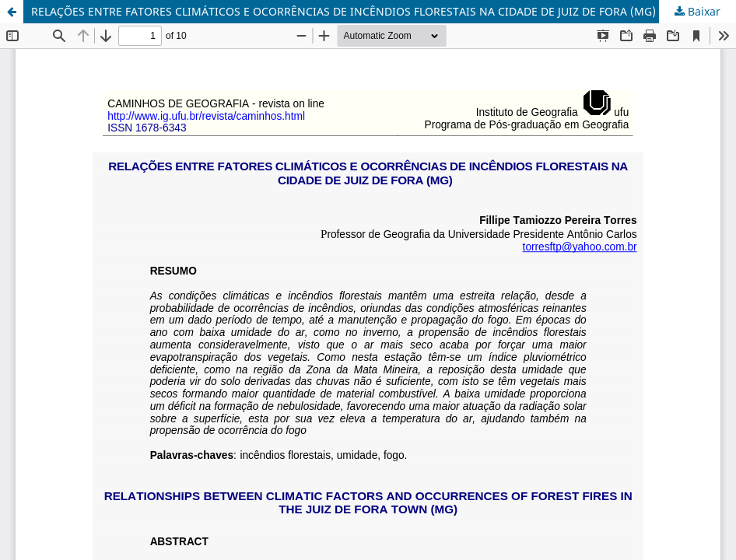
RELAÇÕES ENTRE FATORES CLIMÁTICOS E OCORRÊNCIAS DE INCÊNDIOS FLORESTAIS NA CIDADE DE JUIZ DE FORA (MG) (343, 11)
